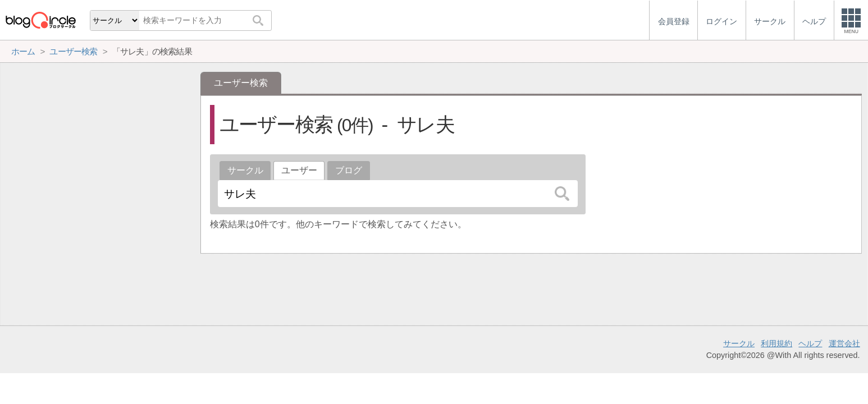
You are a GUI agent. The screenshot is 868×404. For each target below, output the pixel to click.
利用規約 (776, 343)
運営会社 (844, 343)
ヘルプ (810, 343)
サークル (245, 170)
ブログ (349, 170)
